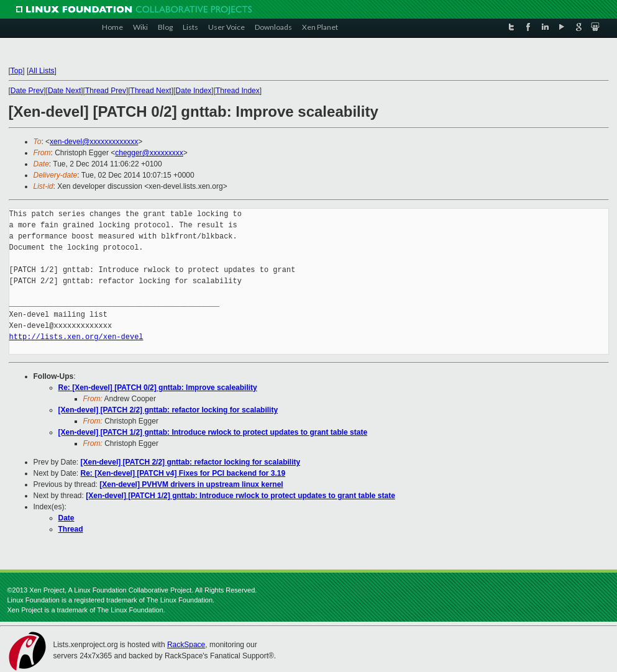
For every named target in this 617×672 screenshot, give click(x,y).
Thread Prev (106, 91)
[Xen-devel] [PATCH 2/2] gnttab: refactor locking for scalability (168, 410)
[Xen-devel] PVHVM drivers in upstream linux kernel (191, 484)
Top (16, 71)
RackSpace (186, 645)
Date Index (193, 91)
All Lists (41, 71)
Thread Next (151, 91)
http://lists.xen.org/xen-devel (76, 337)
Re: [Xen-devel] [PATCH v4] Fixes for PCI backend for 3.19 (183, 473)
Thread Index (238, 91)
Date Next (64, 91)
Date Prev (27, 91)
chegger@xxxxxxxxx (149, 153)
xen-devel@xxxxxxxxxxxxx (94, 142)
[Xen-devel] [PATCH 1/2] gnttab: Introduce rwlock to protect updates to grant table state (213, 432)
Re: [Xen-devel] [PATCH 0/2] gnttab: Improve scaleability (158, 388)
